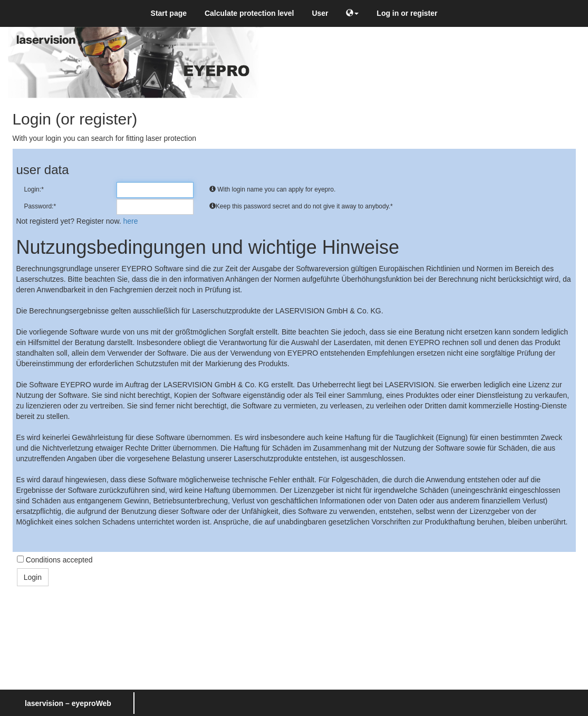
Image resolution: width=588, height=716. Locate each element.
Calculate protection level (249, 13)
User (320, 13)
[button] (352, 13)
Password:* (40, 206)
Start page (169, 13)
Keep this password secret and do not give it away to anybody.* (301, 206)
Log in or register (407, 13)
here (131, 221)
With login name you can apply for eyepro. (272, 189)
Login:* (33, 189)
